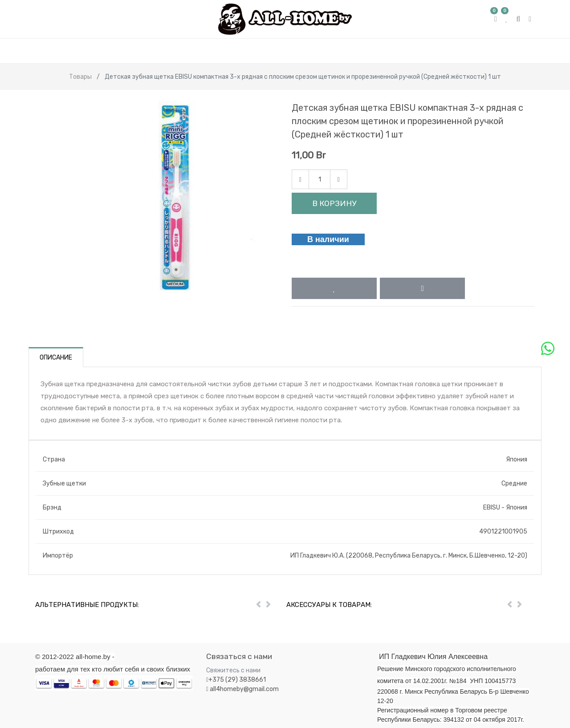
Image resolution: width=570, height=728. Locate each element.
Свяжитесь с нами (233, 670)
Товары (80, 77)
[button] (334, 288)
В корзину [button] (334, 203)
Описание (56, 358)
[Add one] (339, 180)
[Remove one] (300, 180)
